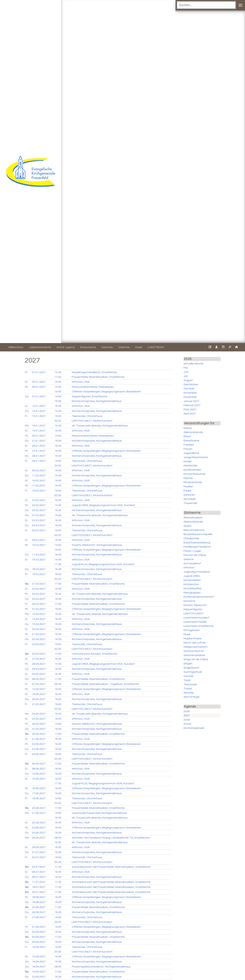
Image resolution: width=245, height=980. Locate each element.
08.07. (39, 877)
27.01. (39, 451)
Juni (186, 372)
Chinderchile (191, 538)
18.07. (39, 887)
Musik (187, 634)
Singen (188, 664)
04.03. (39, 525)
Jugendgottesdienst (197, 572)
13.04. (39, 619)
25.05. (39, 719)
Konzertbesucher (195, 474)
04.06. (39, 754)
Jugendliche (191, 453)
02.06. (39, 744)
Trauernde (190, 503)
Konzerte (189, 601)
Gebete (189, 559)
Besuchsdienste (194, 530)
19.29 (58, 401)
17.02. (39, 486)
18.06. (39, 798)
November (190, 393)
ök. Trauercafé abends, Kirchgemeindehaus (100, 426)
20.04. (39, 629)
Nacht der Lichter (195, 643)
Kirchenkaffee (193, 588)
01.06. (39, 739)
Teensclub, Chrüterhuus (87, 416)
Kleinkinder (190, 466)
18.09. (39, 967)
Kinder (188, 461)
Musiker (188, 486)
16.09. (39, 962)
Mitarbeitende (193, 482)
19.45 (58, 392)
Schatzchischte (194, 651)
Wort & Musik (192, 697)
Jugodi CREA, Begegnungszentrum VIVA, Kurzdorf (103, 505)
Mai (186, 368)
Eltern (187, 436)
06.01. (39, 387)
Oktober (189, 389)
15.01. (39, 416)
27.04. (39, 659)
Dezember (190, 397)
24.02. (39, 505)
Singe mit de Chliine (196, 659)
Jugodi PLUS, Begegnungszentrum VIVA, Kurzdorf (103, 564)
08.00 (58, 838)
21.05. (39, 704)
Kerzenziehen (192, 580)
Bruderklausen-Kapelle (198, 534)
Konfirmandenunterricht (199, 597)
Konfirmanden (192, 470)
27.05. (39, 729)
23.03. (39, 589)
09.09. (39, 942)
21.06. (39, 813)
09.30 (58, 684)
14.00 (58, 387)
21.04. (39, 634)
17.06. (39, 793)
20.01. (39, 436)
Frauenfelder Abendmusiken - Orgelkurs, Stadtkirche (105, 684)
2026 (187, 711)
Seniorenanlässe (194, 655)
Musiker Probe (192, 639)
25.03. (39, 599)
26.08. (39, 912)
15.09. (39, 957)
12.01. (39, 406)
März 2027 (190, 409)
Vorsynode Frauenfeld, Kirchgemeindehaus (99, 813)
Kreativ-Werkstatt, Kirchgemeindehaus (97, 545)
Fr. (26, 372)
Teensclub (190, 684)
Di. (26, 382)
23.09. (39, 977)
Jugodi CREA (192, 576)
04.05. (39, 674)
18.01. (39, 426)
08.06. (39, 769)
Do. (27, 396)
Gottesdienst (192, 563)
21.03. (39, 584)
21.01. (39, 441)
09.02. (39, 470)
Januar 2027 (191, 401)
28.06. (39, 838)
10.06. (39, 774)
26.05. (39, 724)
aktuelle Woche (194, 364)
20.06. (39, 808)
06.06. (39, 764)
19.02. (39, 491)
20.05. (39, 699)
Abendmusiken (193, 518)
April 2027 (190, 414)
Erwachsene (191, 441)
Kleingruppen (192, 593)
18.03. (39, 569)
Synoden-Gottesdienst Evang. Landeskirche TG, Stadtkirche (111, 838)
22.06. (39, 823)
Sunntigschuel (193, 672)
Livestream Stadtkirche (199, 626)
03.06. (39, 749)
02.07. (39, 857)
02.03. (39, 520)
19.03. (39, 574)
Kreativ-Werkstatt (195, 605)
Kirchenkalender (194, 728)
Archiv (187, 724)
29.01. (39, 461)
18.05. (39, 694)
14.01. (39, 411)
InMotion (189, 568)
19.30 (58, 426)
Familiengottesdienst (197, 547)
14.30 (58, 505)
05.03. (39, 530)
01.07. (39, 852)
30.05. (39, 734)
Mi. (27, 387)
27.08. (39, 917)
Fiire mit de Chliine (195, 555)
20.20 (58, 421)
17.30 (58, 564)
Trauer (188, 689)
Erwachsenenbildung (197, 543)
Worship (189, 693)
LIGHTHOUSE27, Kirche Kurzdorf (92, 421)
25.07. (39, 892)
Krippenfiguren (193, 609)
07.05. (39, 684)
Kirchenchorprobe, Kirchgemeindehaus (97, 401)
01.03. (39, 515)
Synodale (190, 499)
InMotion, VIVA (81, 382)
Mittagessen (192, 630)
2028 (187, 720)
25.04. (39, 654)
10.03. (39, 545)
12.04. (39, 614)
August (188, 380)
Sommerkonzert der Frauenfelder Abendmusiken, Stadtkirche (111, 867)
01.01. (39, 372)
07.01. (39, 396)
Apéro (188, 526)
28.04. (39, 664)
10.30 (58, 372)
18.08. (39, 897)
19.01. (39, 431)
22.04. (39, 639)
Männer (188, 478)
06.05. (39, 679)
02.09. (39, 932)
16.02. (39, 481)
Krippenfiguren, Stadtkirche (90, 396)
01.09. (39, 927)
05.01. (39, 382)
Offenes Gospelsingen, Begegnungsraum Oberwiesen (106, 392)
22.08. (39, 907)
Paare (187, 491)
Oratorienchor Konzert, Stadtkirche (95, 654)
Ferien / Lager (192, 551)
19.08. (39, 902)
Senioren (189, 495)
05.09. (39, 937)
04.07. (39, 867)
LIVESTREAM (156, 347)
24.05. (39, 714)
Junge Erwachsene (196, 457)
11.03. (39, 555)
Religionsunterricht (196, 647)
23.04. (39, 644)
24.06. (39, 833)
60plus (188, 428)
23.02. (39, 500)
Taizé (187, 680)
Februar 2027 (192, 405)
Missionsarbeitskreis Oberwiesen (93, 387)
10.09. (39, 947)
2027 (187, 715)
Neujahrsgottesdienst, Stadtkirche (94, 372)
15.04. (39, 624)
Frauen (188, 449)
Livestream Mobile (195, 622)
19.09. (39, 972)
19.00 (58, 416)
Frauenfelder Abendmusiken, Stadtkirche (98, 377)
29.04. (39, 669)
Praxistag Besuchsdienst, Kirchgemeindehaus (101, 967)
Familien (189, 445)
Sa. (27, 967)
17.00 (58, 377)
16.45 (58, 382)
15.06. (39, 779)
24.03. (39, 594)
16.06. (39, 788)
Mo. (27, 426)
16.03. (39, 560)
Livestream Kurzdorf (196, 618)
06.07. (39, 872)
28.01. (39, 456)
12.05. (39, 689)
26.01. (39, 446)
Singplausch (191, 668)
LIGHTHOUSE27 (194, 613)
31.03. (39, 609)
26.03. (39, 604)
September (191, 384)
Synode (188, 676)
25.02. (39, 510)
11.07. (39, 882)
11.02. (39, 475)
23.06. (39, 828)
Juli (186, 376)
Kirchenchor (191, 584)
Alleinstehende (193, 432)
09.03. (39, 540)
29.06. (39, 847)
